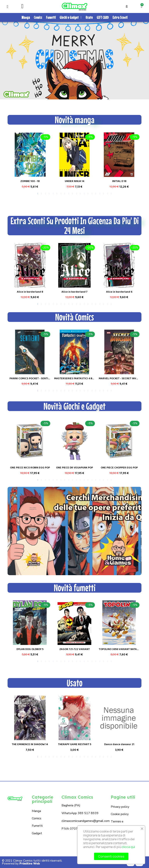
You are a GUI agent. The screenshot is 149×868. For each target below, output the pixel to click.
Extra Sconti (120, 17)
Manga (26, 17)
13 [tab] (84, 194)
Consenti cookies (111, 856)
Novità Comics (74, 317)
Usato (89, 17)
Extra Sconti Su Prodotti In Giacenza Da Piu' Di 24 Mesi (75, 225)
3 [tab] (45, 194)
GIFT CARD (103, 17)
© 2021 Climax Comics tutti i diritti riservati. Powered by (32, 862)
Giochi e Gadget (71, 17)
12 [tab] (80, 194)
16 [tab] (96, 194)
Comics (38, 17)
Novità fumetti (75, 588)
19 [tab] (107, 194)
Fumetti (51, 17)
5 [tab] (53, 194)
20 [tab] (111, 194)
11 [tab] (76, 194)
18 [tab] (104, 194)
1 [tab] (38, 194)
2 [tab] (42, 194)
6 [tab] (57, 194)
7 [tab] (61, 194)
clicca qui (128, 847)
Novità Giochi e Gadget (74, 406)
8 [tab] (65, 194)
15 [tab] (92, 194)
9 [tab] (69, 194)
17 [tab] (100, 194)
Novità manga (75, 120)
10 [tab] (73, 194)
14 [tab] (88, 194)
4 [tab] (49, 194)
